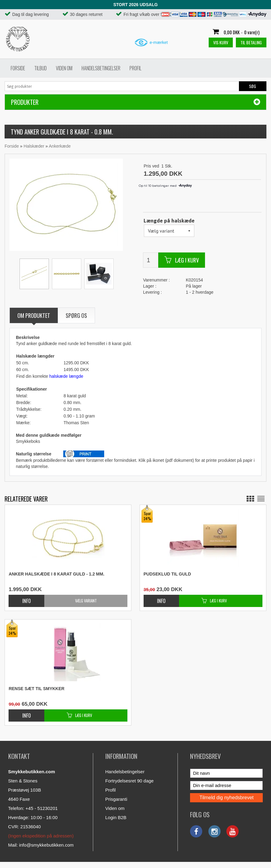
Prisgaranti (116, 799)
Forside (18, 68)
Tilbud (40, 68)
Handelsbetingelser (101, 68)
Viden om (64, 68)
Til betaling (251, 42)
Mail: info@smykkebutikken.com (41, 845)
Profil (135, 68)
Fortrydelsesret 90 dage (130, 781)
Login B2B (116, 817)
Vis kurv (221, 42)
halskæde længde (66, 376)
